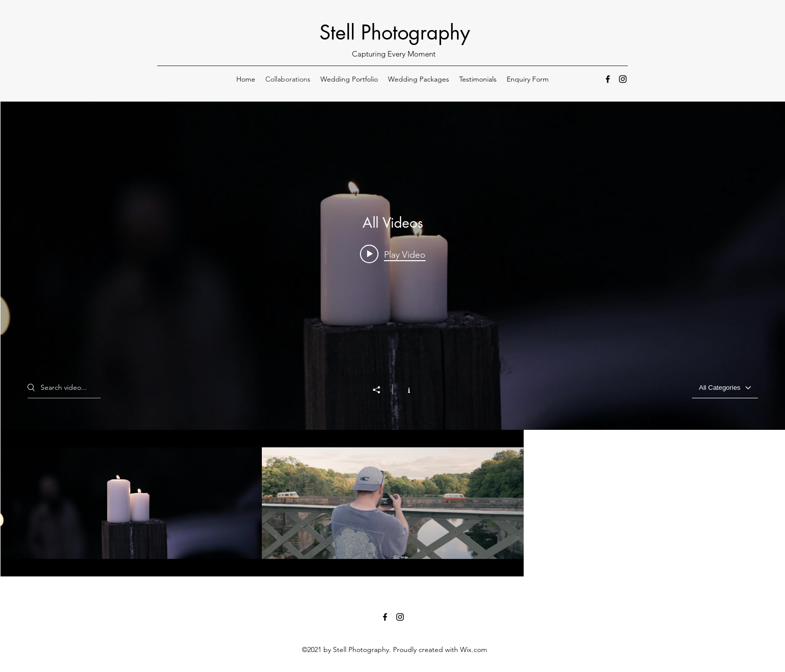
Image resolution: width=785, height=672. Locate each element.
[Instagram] (623, 79)
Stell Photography (395, 33)
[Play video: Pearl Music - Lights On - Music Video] (393, 254)
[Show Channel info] (404, 389)
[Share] (381, 390)
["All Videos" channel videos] (393, 503)
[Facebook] (608, 79)
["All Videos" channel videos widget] (393, 339)
